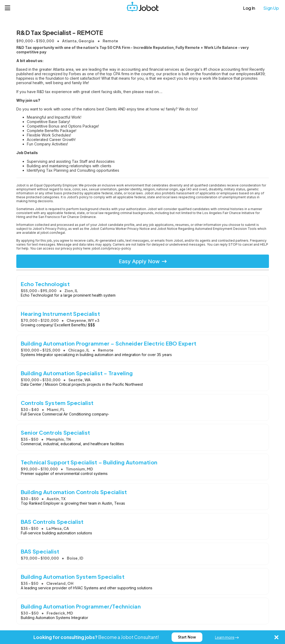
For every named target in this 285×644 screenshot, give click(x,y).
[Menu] (8, 8)
